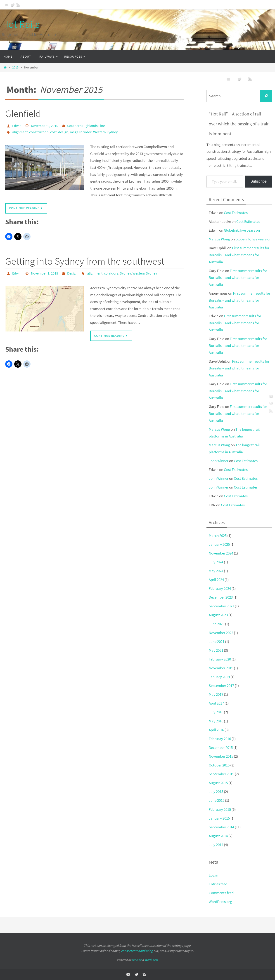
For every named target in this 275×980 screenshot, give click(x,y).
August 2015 (218, 783)
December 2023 (221, 597)
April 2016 (216, 730)
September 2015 (221, 774)
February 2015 (220, 809)
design (63, 132)
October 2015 (219, 765)
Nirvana (137, 960)
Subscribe (259, 181)
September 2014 (221, 827)
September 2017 (221, 686)
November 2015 (221, 756)
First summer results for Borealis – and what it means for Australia (239, 255)
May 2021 (216, 650)
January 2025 (219, 544)
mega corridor (81, 132)
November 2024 (221, 553)
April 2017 (216, 703)
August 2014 (218, 836)
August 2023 (218, 615)
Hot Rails (21, 24)
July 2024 (216, 562)
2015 (15, 67)
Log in (213, 875)
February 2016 (220, 739)
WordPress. (152, 960)
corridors (111, 273)
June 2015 (217, 800)
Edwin (17, 126)
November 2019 (221, 668)
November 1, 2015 (45, 273)
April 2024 (216, 580)
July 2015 (216, 792)
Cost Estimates (236, 213)
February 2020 (220, 659)
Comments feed (221, 893)
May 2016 (216, 721)
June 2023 (217, 624)
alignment (20, 132)
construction (39, 132)
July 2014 (216, 845)
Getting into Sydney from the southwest (85, 261)
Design (72, 273)
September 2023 (221, 606)
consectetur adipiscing (137, 951)
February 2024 (220, 588)
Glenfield (23, 114)
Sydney (125, 273)
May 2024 (216, 571)
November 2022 (221, 633)
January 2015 (219, 818)
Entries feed (218, 884)
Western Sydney (105, 132)
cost (53, 132)
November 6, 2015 (45, 126)
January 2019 (219, 677)
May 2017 (216, 694)
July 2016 (216, 712)
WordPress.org (220, 902)
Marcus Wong (219, 239)
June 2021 (217, 642)
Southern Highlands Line (86, 126)
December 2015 (221, 747)
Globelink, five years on (242, 230)
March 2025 (218, 536)
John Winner (219, 461)
